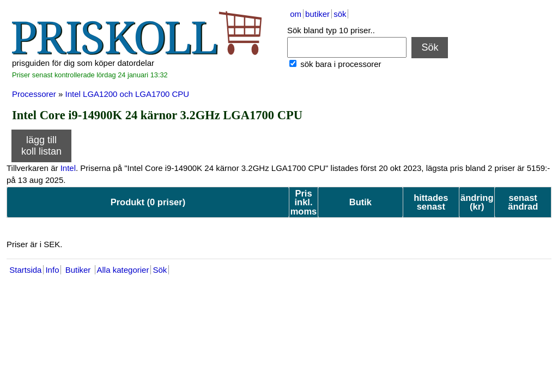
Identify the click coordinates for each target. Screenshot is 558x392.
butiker (317, 14)
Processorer (34, 94)
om (296, 14)
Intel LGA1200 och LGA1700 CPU (128, 94)
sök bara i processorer (340, 64)
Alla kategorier (123, 270)
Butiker (78, 270)
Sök (430, 47)
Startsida (25, 270)
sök (340, 14)
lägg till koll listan (41, 146)
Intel (68, 168)
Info (52, 270)
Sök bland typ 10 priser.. (331, 30)
